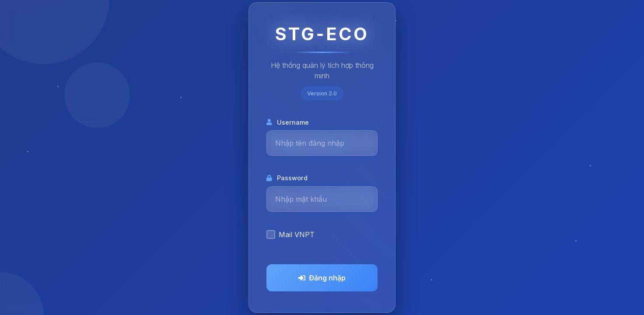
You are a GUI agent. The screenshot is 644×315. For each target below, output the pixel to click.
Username (288, 122)
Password (287, 178)
